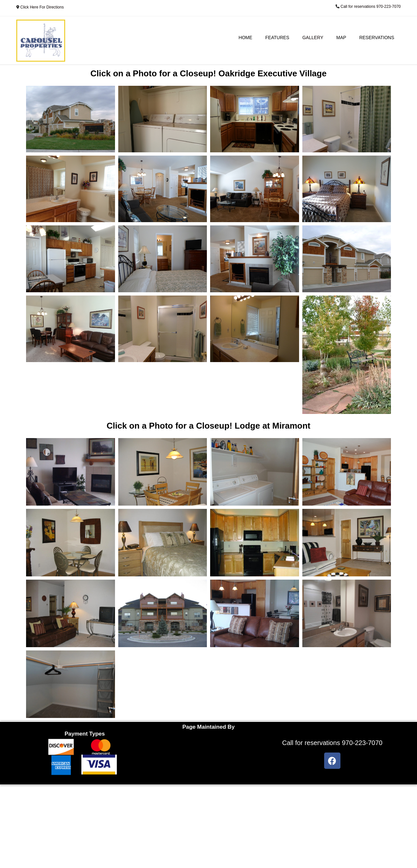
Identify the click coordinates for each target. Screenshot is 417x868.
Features (277, 38)
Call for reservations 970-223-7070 (371, 7)
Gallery (313, 38)
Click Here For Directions (42, 7)
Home (245, 38)
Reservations (377, 38)
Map (341, 38)
